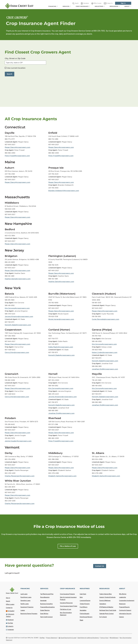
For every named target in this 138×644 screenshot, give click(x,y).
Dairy (81, 597)
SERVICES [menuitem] (66, 6)
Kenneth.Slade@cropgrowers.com (18, 325)
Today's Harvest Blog (106, 594)
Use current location (16, 68)
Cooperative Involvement (127, 600)
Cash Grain (83, 594)
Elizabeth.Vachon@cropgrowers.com (62, 476)
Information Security (125, 614)
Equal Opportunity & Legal (67, 638)
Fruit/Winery (84, 607)
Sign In (8, 598)
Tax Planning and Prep (47, 594)
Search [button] (75, 4)
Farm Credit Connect (46, 617)
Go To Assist (103, 617)
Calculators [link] (85, 3)
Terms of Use (104, 638)
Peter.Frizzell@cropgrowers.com (17, 156)
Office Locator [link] (96, 3)
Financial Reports (124, 607)
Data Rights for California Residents (88, 638)
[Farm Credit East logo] (19, 6)
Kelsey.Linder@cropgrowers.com (105, 352)
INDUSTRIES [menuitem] (99, 6)
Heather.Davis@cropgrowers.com (18, 279)
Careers (121, 617)
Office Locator (10, 604)
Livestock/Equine (85, 600)
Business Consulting (46, 604)
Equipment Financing (27, 607)
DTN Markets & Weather (106, 607)
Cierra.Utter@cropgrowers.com (17, 352)
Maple (81, 620)
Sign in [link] (123, 3)
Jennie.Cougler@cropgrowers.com (18, 441)
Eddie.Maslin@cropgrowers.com (61, 347)
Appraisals (43, 600)
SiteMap (42, 638)
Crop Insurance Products (67, 594)
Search (8, 601)
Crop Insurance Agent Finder (69, 606)
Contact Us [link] (108, 3)
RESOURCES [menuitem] (114, 6)
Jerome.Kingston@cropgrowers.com (19, 316)
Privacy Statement (52, 638)
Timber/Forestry (85, 604)
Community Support (125, 610)
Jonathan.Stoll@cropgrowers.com (105, 369)
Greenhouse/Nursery (86, 617)
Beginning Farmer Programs (29, 614)
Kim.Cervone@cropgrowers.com (17, 308)
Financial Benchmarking (47, 607)
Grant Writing (44, 614)
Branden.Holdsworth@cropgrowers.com (64, 190)
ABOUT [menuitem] (127, 6)
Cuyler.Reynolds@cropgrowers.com (106, 319)
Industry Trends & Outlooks (107, 597)
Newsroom (122, 604)
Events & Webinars (105, 600)
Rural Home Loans (26, 597)
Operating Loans (25, 600)
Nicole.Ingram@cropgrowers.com (61, 319)
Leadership (123, 597)
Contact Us (9, 608)
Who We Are (123, 594)
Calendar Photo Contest (106, 614)
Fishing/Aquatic (85, 614)
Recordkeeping (45, 597)
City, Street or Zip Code (15, 58)
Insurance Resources (66, 603)
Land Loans (24, 594)
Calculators (103, 604)
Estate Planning (45, 610)
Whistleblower (114, 638)
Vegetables (83, 610)
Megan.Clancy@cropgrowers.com (17, 147)
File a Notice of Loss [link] (68, 546)
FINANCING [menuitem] (53, 6)
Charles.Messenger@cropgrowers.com (20, 476)
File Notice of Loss (66, 609)
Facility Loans (25, 604)
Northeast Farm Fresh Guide (108, 610)
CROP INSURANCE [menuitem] (82, 6)
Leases (23, 610)
